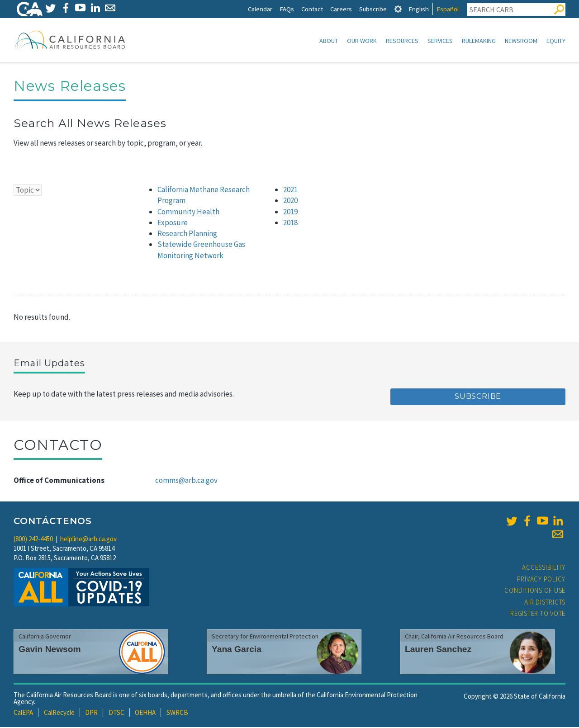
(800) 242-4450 (33, 540)
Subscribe (373, 9)
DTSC (116, 713)
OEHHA (145, 713)
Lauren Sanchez (438, 650)
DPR (91, 713)
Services (440, 41)
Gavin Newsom (50, 650)
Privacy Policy (541, 580)
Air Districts (545, 603)
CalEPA (23, 713)
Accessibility (544, 568)
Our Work (362, 41)
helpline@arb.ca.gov (88, 540)
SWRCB (177, 713)
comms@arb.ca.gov (186, 481)
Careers (341, 9)
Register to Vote (538, 614)
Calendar (260, 9)
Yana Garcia (237, 650)
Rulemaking (479, 41)
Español (448, 9)
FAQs (287, 9)
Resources (402, 41)
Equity (556, 41)
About (329, 41)
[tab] (398, 9)
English (419, 9)
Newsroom (521, 41)
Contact (312, 9)
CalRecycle (59, 713)
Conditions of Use (535, 591)
